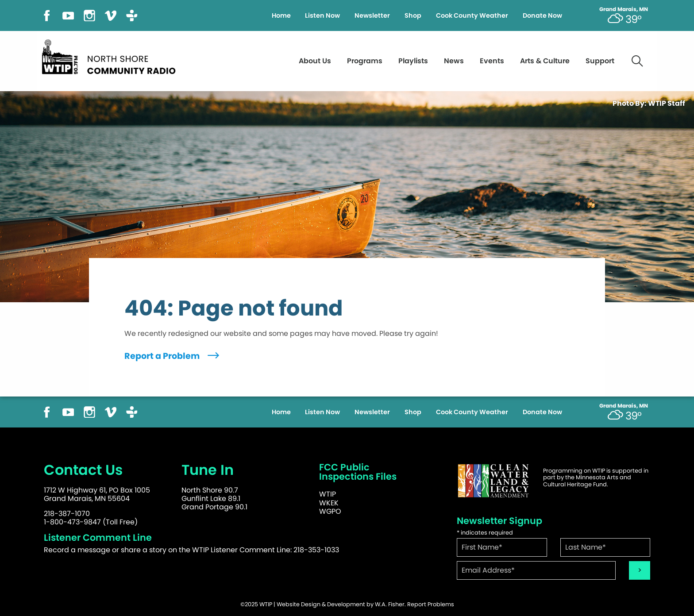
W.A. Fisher (390, 604)
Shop (413, 15)
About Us (315, 61)
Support (600, 61)
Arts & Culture (545, 61)
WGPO (330, 511)
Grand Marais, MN (624, 9)
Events (492, 61)
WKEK (329, 503)
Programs (365, 61)
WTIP (328, 494)
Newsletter (372, 15)
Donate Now (542, 15)
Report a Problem (173, 356)
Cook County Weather (472, 15)
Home (281, 15)
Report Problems (431, 604)
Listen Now (322, 15)
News (454, 61)
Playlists (413, 61)
